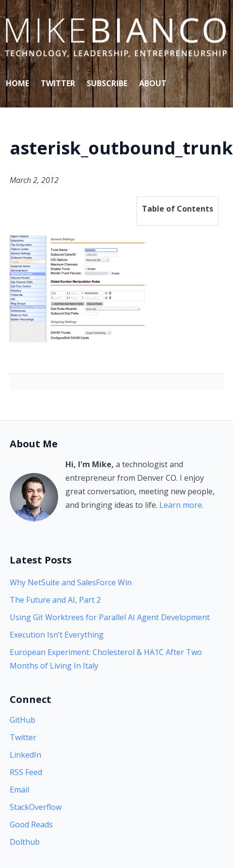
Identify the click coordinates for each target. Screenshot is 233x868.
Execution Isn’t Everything (57, 635)
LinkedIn (25, 755)
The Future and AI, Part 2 (55, 600)
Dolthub (25, 842)
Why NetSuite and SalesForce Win (71, 582)
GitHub (23, 720)
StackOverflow (36, 807)
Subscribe (107, 83)
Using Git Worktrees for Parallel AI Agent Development (110, 617)
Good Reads (31, 824)
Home (17, 83)
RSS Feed (26, 772)
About (153, 83)
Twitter (58, 83)
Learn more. (181, 505)
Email (19, 790)
